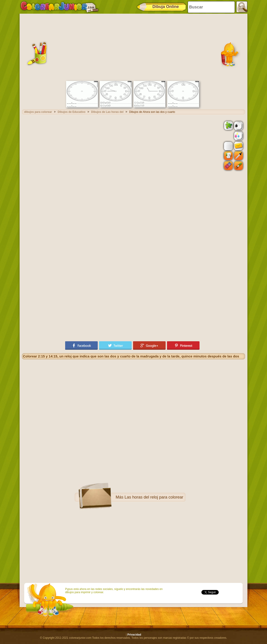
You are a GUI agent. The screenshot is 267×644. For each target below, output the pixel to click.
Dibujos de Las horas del (107, 112)
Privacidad (134, 635)
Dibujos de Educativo (72, 112)
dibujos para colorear (38, 112)
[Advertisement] (133, 47)
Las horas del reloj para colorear (154, 497)
